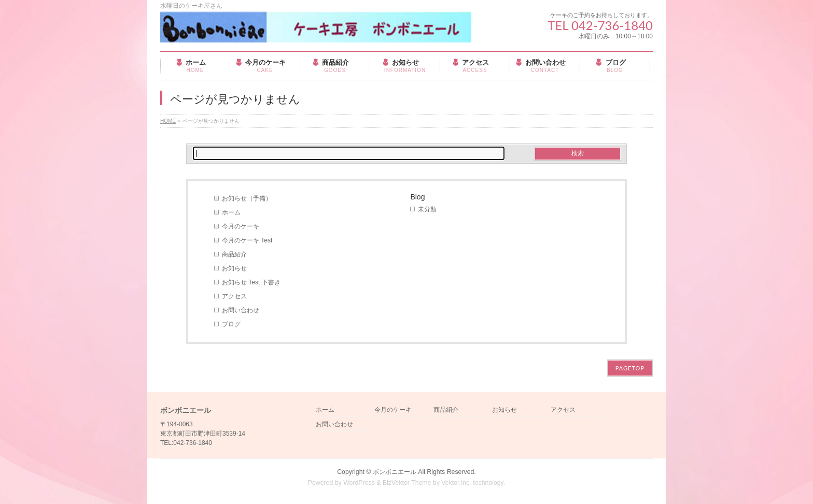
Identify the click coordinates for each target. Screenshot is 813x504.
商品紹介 (234, 254)
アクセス (234, 296)
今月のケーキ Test (247, 240)
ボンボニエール (395, 472)
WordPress (359, 483)
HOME (168, 121)
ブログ (231, 324)
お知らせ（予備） (247, 198)
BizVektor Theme (407, 483)
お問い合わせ (241, 310)
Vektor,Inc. (456, 483)
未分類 (427, 209)
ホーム (231, 212)
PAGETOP (630, 368)
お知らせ (234, 268)
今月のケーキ (241, 226)
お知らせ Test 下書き (251, 282)
